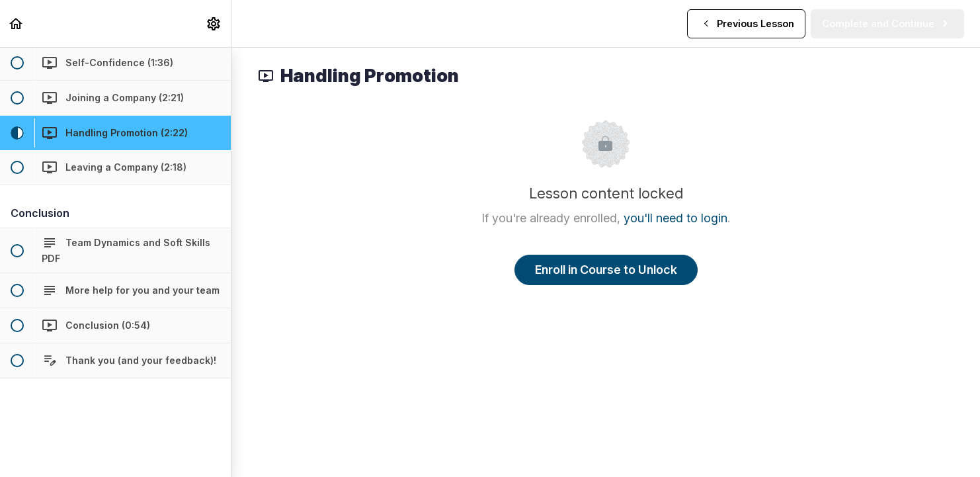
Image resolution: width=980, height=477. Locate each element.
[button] (17, 23)
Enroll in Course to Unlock (606, 270)
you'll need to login (675, 218)
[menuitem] (214, 23)
